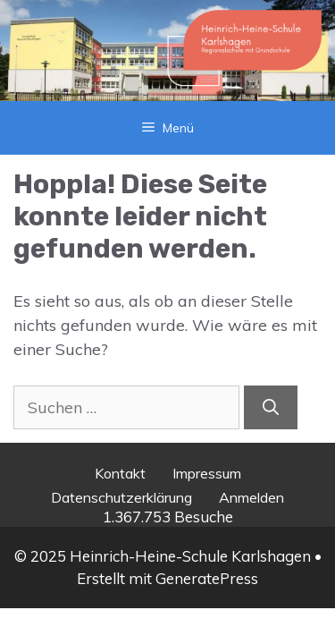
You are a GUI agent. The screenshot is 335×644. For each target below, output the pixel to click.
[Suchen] (271, 407)
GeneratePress (207, 578)
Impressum (207, 473)
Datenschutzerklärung (121, 497)
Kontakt (120, 473)
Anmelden (251, 497)
